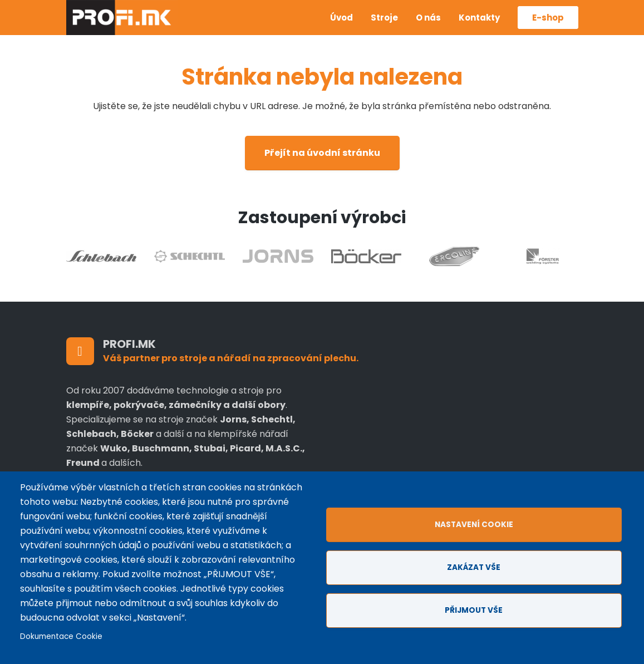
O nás (428, 18)
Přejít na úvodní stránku (322, 153)
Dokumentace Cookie (61, 636)
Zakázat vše (474, 567)
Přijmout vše (474, 610)
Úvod (341, 18)
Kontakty (479, 18)
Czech (304, 9)
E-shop (548, 18)
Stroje (384, 18)
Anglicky (304, 26)
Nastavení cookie (474, 525)
